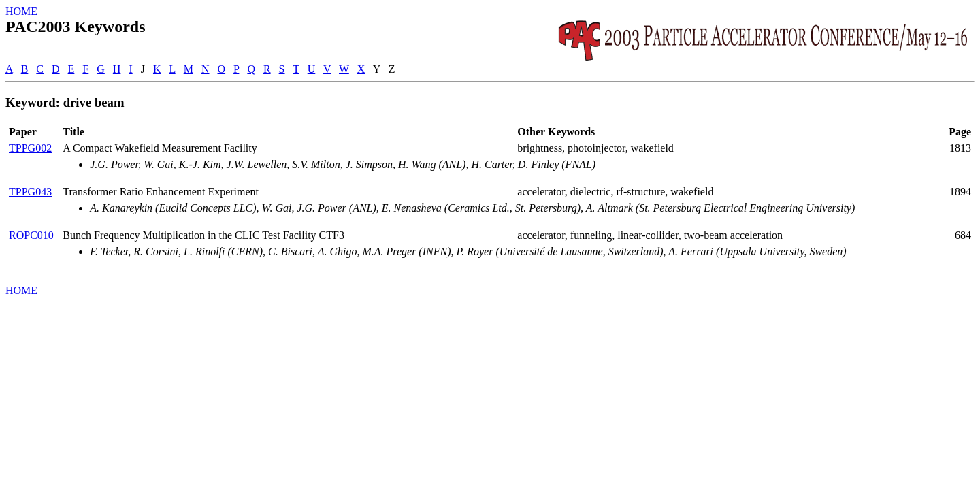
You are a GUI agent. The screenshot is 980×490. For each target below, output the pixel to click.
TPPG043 (30, 192)
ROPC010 (31, 235)
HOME (21, 11)
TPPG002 (30, 148)
